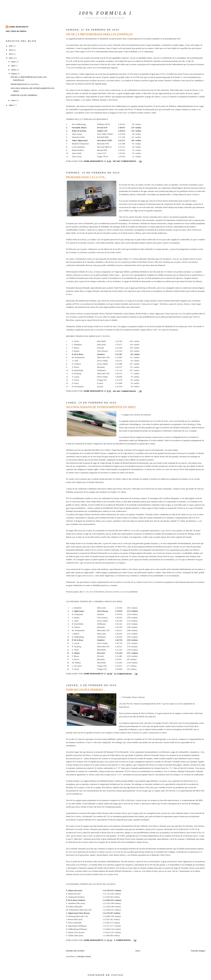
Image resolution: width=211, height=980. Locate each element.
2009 (11, 105)
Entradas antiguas (198, 951)
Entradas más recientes (75, 951)
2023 (11, 46)
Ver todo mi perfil (16, 31)
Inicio (138, 951)
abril (13, 66)
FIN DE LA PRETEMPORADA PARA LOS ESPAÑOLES (99, 34)
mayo (14, 62)
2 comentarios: (123, 940)
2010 (11, 58)
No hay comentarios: (125, 161)
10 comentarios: (124, 674)
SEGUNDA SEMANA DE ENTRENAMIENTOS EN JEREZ (101, 407)
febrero (14, 74)
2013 (11, 54)
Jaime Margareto (19, 27)
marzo (14, 70)
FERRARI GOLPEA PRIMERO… (86, 690)
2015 (11, 50)
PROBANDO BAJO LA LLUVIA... (86, 177)
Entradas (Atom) (84, 956)
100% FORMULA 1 (106, 13)
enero (14, 100)
